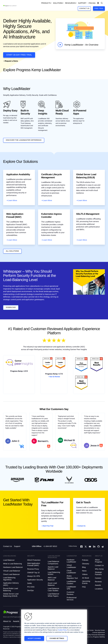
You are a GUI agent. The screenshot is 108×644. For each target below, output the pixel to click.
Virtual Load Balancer (12, 571)
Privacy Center (89, 630)
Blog (84, 567)
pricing (92, 3)
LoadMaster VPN (71, 588)
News (84, 571)
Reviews (98, 582)
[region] (54, 627)
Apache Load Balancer (53, 568)
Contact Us (84, 8)
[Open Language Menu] (98, 3)
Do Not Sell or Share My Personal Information (90, 635)
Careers (98, 578)
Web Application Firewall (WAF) (34, 564)
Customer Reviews (71, 593)
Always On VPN (34, 576)
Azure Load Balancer (52, 584)
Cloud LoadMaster (71, 572)
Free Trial (99, 8)
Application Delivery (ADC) (11, 584)
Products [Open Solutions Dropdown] (46, 3)
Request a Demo (11, 61)
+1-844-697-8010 (50, 546)
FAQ (84, 587)
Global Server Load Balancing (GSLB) (11, 595)
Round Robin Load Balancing (11, 590)
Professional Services (72, 599)
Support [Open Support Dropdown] (82, 3)
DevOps (30, 590)
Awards (98, 585)
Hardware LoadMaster (71, 561)
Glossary (86, 564)
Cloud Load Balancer (11, 574)
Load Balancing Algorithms (9, 579)
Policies (85, 560)
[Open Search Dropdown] (102, 3)
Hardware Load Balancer (13, 567)
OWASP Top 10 (33, 573)
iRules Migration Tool (72, 577)
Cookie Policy (62, 630)
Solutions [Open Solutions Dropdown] (58, 3)
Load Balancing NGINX (54, 573)
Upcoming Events (86, 582)
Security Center (100, 630)
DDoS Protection (34, 560)
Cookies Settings (57, 638)
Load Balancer (9, 560)
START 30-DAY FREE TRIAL (19, 55)
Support (17, 546)
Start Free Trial (48, 526)
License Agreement (99, 632)
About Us (7, 621)
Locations (99, 589)
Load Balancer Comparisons (54, 563)
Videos (85, 574)
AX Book (86, 578)
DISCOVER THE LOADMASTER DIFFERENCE (24, 140)
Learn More (13, 201)
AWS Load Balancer (52, 579)
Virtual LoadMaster (71, 566)
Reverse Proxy (33, 569)
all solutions (12, 251)
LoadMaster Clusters (71, 582)
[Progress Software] (11, 612)
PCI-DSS (31, 587)
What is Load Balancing (12, 564)
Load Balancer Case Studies (54, 590)
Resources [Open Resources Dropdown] (70, 3)
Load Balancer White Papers (54, 595)
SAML (30, 583)
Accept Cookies (34, 638)
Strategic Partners (98, 573)
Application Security (35, 580)
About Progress (98, 561)
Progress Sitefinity (99, 637)
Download (11, 307)
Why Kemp (99, 569)
